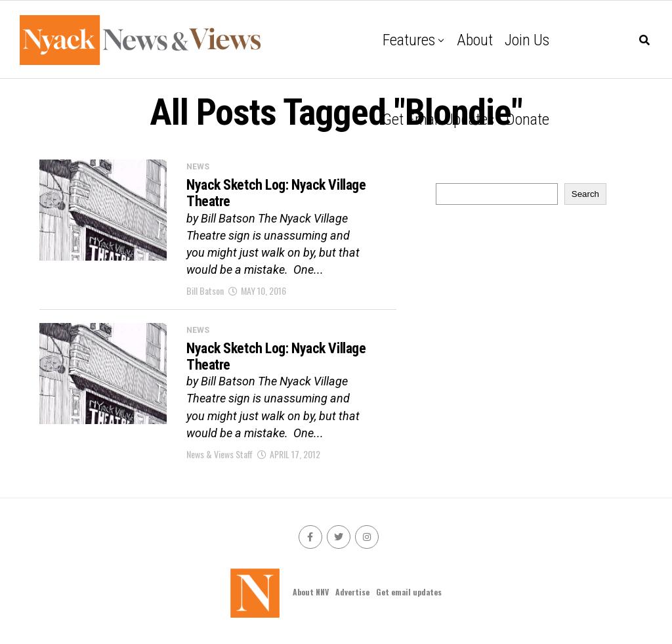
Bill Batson (205, 290)
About (475, 40)
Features (409, 40)
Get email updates (438, 119)
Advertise (352, 592)
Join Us (527, 40)
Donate (528, 119)
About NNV (311, 592)
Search (585, 194)
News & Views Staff (220, 454)
